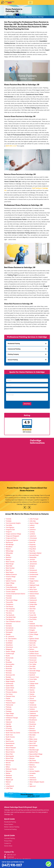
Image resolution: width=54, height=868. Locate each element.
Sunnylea (9, 626)
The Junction (10, 611)
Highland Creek (34, 585)
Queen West (10, 686)
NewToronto (10, 741)
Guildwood (33, 598)
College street (34, 684)
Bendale (32, 748)
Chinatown (33, 701)
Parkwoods (9, 705)
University (9, 585)
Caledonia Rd (34, 711)
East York (32, 645)
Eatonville (33, 643)
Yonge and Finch (11, 538)
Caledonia (33, 713)
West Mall (9, 566)
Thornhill (9, 598)
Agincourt (33, 786)
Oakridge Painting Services (18, 17)
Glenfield (32, 607)
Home (6, 17)
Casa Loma (33, 707)
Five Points (33, 619)
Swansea (9, 624)
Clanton (32, 690)
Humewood (33, 570)
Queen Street (10, 688)
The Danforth (10, 615)
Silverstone (9, 647)
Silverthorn (9, 645)
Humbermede (34, 574)
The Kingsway (10, 609)
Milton (8, 767)
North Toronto (10, 737)
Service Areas (8, 846)
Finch (31, 622)
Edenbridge (33, 641)
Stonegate (9, 632)
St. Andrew (9, 641)
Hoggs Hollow (34, 581)
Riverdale (9, 671)
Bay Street (33, 761)
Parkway (9, 707)
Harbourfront (34, 592)
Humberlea (33, 577)
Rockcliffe (9, 666)
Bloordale (32, 735)
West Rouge (10, 564)
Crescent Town (34, 677)
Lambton (32, 534)
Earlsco (32, 649)
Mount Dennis (10, 752)
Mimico (8, 765)
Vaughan (9, 579)
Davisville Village (35, 671)
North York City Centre (13, 733)
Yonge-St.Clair (10, 530)
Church (32, 699)
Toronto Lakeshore (12, 589)
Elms (31, 637)
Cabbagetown (34, 716)
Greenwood (33, 600)
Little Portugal (34, 519)
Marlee (8, 773)
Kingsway (33, 545)
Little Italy (33, 521)
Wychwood (9, 542)
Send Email (10, 857)
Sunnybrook (10, 628)
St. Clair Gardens (11, 639)
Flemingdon (33, 617)
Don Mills (32, 666)
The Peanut (10, 607)
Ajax (31, 784)
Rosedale (9, 662)
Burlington (33, 718)
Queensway (10, 684)
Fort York (32, 613)
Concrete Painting (9, 838)
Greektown (33, 602)
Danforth (32, 675)
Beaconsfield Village (36, 754)
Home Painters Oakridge (36, 17)
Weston (8, 560)
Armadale (33, 773)
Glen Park (33, 609)
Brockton (32, 722)
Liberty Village (34, 523)
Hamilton (32, 596)
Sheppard (9, 649)
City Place (33, 696)
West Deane (10, 572)
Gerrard (32, 611)
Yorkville (9, 519)
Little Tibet (9, 788)
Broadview (33, 724)
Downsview (33, 658)
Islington (32, 566)
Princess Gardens (12, 692)
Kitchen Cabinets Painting (12, 827)
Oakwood (9, 722)
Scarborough (10, 654)
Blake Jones (33, 739)
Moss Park (9, 754)
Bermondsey (33, 746)
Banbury (32, 765)
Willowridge (10, 551)
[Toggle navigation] (30, 2)
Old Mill (8, 720)
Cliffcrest (32, 688)
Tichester (9, 596)
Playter (8, 699)
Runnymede (10, 658)
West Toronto (10, 562)
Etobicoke (33, 628)
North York (9, 735)
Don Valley (33, 664)
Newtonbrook (10, 743)
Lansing (32, 532)
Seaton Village (10, 651)
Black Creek (33, 741)
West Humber (10, 568)
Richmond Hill (10, 675)
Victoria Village (11, 577)
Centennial (33, 705)
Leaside (32, 527)
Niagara (8, 739)
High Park (33, 587)
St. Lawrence (10, 637)
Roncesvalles (10, 664)
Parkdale (9, 711)
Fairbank (32, 624)
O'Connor (9, 728)
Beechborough (34, 750)
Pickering (9, 701)
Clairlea (32, 694)
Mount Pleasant (11, 748)
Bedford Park (34, 752)
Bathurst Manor (34, 763)
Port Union (9, 694)
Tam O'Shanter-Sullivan (13, 622)
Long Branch (10, 786)
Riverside (9, 669)
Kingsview (33, 547)
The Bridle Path (11, 617)
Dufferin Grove (34, 654)
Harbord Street (34, 594)
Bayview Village (34, 756)
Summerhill (10, 630)
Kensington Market (35, 553)
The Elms (9, 613)
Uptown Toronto (11, 581)
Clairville (32, 692)
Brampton (33, 731)
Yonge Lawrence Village (13, 534)
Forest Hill (33, 615)
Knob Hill (32, 542)
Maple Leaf (9, 780)
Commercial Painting (10, 829)
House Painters (9, 824)
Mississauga (10, 761)
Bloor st (32, 737)
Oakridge (9, 726)
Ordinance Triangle (12, 718)
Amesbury (33, 778)
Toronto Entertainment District (16, 594)
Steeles (8, 634)
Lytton (8, 784)
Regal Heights (10, 681)
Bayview (32, 758)
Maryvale (9, 771)
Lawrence (33, 530)
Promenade (10, 690)
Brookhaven (33, 720)
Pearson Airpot (11, 703)
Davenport (33, 673)
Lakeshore (33, 536)
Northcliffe (9, 731)
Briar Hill (32, 726)
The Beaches (10, 619)
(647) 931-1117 (12, 865)
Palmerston (10, 716)
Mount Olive (10, 750)
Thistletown (10, 604)
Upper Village (10, 583)
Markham (9, 778)
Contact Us (8, 843)
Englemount (33, 632)
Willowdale (9, 553)
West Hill (9, 570)
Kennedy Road (34, 555)
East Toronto (33, 647)
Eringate (32, 630)
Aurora (32, 769)
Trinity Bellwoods (11, 587)
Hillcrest (32, 583)
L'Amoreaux (33, 538)
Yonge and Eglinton (12, 540)
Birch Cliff (33, 743)
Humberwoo (33, 572)
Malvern (8, 782)
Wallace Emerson (11, 574)
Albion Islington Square (37, 782)
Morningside (10, 756)
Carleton (32, 709)
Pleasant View (10, 696)
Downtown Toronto (36, 656)
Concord (32, 681)
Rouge (8, 660)
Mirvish (8, 763)
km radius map (14, 461)
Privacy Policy (8, 841)
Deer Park (33, 669)
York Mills (9, 525)
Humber (32, 579)
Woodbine (9, 547)
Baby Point (33, 767)
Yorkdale (9, 521)
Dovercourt (33, 660)
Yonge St (9, 532)
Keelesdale (33, 557)
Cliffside (32, 686)
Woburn (8, 549)
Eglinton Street (34, 639)
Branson (32, 728)
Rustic (8, 656)
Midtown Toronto (11, 769)
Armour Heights (34, 771)
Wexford (9, 557)
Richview (9, 673)
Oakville (8, 724)
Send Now (27, 404)
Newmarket (10, 746)
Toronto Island (10, 592)
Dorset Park (33, 662)
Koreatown (33, 540)
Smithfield (9, 643)
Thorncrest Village (12, 600)
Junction (32, 560)
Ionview (32, 568)
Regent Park (10, 679)
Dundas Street (34, 651)
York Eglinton (10, 527)
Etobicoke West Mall (36, 626)
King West (33, 549)
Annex (31, 775)
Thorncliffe (9, 602)
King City (32, 551)
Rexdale (8, 677)
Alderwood (33, 780)
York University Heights (13, 523)
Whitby (8, 555)
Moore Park (10, 758)
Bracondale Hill (34, 733)
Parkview (9, 709)
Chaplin (32, 703)
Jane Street (33, 562)
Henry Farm (33, 589)
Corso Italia (33, 679)
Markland (9, 775)
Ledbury (32, 525)
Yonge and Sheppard (12, 536)
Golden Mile (33, 604)
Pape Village (10, 713)
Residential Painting (10, 822)
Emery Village (34, 634)
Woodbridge (10, 545)
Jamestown (33, 564)
